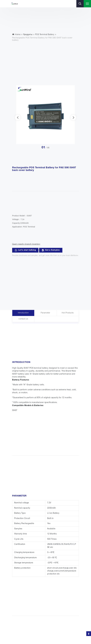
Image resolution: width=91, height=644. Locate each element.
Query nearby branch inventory (26, 244)
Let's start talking (25, 250)
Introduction (23, 313)
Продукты (28, 35)
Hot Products (68, 313)
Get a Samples (51, 250)
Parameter (45, 313)
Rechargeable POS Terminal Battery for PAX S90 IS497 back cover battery (42, 39)
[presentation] (18, 117)
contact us (23, 319)
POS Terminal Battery (45, 35)
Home (16, 34)
